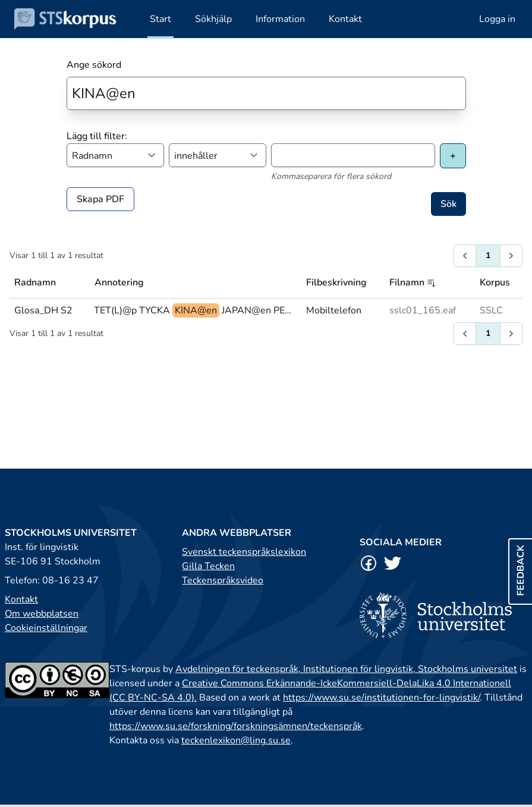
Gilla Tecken (208, 566)
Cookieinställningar (46, 628)
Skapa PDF (100, 199)
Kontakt (21, 599)
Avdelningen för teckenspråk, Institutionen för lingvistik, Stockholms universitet (346, 669)
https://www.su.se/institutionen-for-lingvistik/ (381, 698)
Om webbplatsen (42, 614)
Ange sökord (94, 65)
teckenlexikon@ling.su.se (236, 740)
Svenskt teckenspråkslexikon (244, 552)
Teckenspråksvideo (223, 580)
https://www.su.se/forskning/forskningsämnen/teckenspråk (236, 726)
